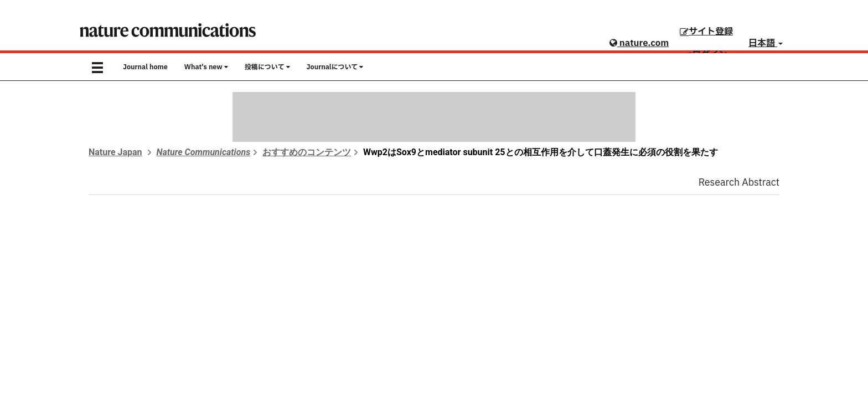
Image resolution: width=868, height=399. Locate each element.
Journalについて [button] (335, 67)
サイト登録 (706, 32)
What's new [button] (206, 67)
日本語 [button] (766, 43)
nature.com (639, 43)
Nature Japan (115, 152)
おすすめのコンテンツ (307, 152)
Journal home (145, 67)
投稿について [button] (267, 67)
